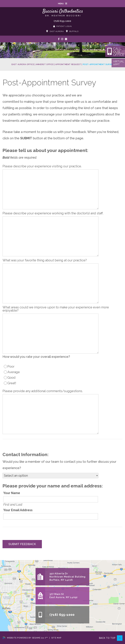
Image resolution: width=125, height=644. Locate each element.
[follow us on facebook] (59, 39)
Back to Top (111, 638)
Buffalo (72, 31)
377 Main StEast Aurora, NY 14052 (64, 596)
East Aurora (55, 31)
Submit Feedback (22, 544)
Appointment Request (68, 64)
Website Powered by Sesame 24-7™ (25, 638)
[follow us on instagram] (62, 39)
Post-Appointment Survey (98, 64)
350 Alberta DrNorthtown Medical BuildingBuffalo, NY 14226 (67, 577)
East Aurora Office (23, 64)
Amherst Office (45, 64)
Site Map (56, 638)
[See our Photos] (66, 39)
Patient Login (62, 26)
